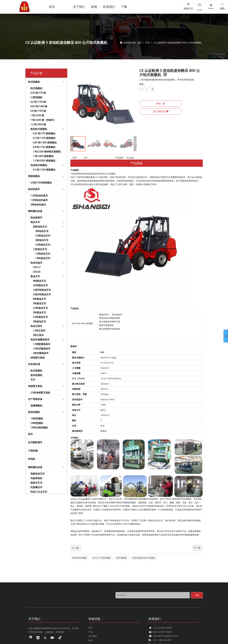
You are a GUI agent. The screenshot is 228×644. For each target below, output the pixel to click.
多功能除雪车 (35, 442)
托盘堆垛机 (36, 478)
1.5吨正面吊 (39, 331)
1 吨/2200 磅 (37, 115)
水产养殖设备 (35, 399)
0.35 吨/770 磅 (38, 93)
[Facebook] (31, 638)
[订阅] (197, 595)
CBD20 (37, 272)
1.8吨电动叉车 (43, 258)
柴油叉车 (35, 276)
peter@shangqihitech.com (166, 636)
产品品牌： (120, 158)
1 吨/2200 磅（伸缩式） (43, 120)
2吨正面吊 (38, 335)
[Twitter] (45, 638)
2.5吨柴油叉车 (40, 308)
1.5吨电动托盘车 (39, 200)
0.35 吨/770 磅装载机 (44, 133)
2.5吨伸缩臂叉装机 (40, 393)
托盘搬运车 (36, 487)
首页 (91, 628)
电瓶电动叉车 (38, 474)
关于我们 (93, 636)
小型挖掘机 (36, 97)
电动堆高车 (36, 218)
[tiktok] (60, 638)
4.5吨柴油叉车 (40, 285)
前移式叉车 (36, 483)
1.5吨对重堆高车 (42, 349)
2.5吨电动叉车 (43, 236)
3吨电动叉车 (42, 240)
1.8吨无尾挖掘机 (39, 428)
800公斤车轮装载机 (102, 558)
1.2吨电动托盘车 (39, 196)
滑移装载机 (34, 176)
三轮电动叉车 (40, 249)
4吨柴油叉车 (39, 281)
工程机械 (33, 451)
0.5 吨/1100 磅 (38, 102)
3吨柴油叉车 (39, 321)
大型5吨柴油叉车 (42, 294)
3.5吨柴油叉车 (40, 317)
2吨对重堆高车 (41, 353)
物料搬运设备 (35, 211)
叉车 (33, 380)
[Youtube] (52, 638)
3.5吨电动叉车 (43, 245)
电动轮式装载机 (39, 165)
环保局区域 (34, 364)
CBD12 (37, 267)
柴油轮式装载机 (39, 129)
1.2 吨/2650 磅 (38, 124)
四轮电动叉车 (40, 227)
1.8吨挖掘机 (37, 418)
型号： (76, 158)
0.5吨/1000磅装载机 (41, 183)
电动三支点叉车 (39, 492)
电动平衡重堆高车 (40, 340)
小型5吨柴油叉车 (42, 290)
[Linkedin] (38, 638)
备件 (30, 434)
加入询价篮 (161, 111)
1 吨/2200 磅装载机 (43, 156)
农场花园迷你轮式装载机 (144, 558)
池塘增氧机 (36, 406)
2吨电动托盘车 (38, 205)
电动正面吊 (36, 326)
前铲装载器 (122, 558)
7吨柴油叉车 (39, 303)
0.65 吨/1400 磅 (39, 106)
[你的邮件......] (153, 595)
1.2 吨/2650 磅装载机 (44, 161)
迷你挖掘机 (36, 375)
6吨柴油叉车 (39, 299)
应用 (91, 640)
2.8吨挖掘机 (37, 423)
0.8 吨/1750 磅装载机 (44, 147)
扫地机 (32, 459)
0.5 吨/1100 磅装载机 (44, 138)
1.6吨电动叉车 (43, 254)
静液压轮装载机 (80, 558)
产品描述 (137, 163)
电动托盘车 (34, 189)
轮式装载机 (34, 82)
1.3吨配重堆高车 (42, 344)
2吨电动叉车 (42, 231)
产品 (91, 632)
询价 (161, 103)
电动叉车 (35, 222)
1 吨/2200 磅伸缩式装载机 (47, 152)
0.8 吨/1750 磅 (38, 111)
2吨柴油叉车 (39, 312)
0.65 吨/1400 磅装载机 (45, 143)
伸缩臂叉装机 (38, 358)
